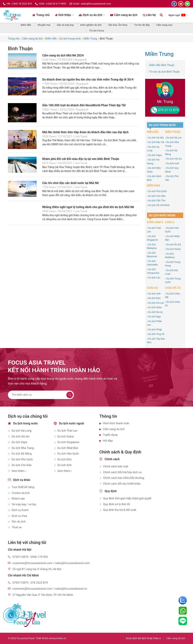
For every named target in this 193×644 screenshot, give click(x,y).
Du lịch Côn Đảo (157, 196)
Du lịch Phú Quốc (158, 191)
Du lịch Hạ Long (22, 431)
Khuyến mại (44, 25)
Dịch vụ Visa (19, 516)
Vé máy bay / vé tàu (24, 504)
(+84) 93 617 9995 (56, 4)
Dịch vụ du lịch (92, 15)
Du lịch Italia (155, 307)
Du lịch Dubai (174, 249)
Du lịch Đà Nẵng (22, 454)
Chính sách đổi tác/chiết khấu (122, 484)
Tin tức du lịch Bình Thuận (164, 72)
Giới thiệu (64, 15)
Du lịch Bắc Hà (156, 142)
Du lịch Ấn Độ (174, 244)
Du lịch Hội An (174, 159)
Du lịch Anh (154, 294)
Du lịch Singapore (68, 442)
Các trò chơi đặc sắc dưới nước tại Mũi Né (70, 183)
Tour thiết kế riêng (23, 487)
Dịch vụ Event (20, 510)
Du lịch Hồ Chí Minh (159, 205)
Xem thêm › (19, 471)
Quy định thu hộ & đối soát (120, 510)
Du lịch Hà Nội (156, 138)
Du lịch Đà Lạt (174, 138)
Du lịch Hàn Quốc (68, 454)
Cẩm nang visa (164, 25)
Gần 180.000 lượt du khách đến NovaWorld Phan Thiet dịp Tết (84, 105)
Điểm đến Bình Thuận (161, 65)
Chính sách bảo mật (116, 466)
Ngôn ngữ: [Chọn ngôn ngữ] (178, 15)
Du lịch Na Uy (156, 312)
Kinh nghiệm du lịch (91, 25)
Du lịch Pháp (155, 330)
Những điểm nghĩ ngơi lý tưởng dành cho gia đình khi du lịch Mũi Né (88, 207)
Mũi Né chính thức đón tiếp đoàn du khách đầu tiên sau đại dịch (85, 132)
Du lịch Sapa (155, 155)
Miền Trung (159, 54)
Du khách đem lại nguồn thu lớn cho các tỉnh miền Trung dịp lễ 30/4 (88, 79)
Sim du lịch (19, 522)
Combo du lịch (21, 493)
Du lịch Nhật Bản (68, 448)
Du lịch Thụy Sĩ (156, 334)
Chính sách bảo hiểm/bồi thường (124, 478)
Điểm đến (26, 25)
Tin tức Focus (97, 31)
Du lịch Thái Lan (67, 431)
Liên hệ (149, 15)
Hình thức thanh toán (116, 423)
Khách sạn (18, 499)
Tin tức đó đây (142, 25)
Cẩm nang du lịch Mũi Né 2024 (63, 55)
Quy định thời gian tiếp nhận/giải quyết (127, 498)
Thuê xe (17, 527)
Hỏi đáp (108, 441)
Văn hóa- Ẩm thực (118, 25)
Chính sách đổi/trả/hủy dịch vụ (122, 472)
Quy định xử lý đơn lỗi (117, 504)
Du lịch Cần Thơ (157, 200)
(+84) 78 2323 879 (22, 4)
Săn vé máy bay (65, 25)
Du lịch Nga (155, 317)
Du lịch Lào (154, 278)
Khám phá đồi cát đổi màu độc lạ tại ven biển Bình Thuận (81, 159)
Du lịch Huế (173, 163)
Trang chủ (41, 15)
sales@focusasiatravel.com (96, 4)
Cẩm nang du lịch (124, 15)
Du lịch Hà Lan (156, 303)
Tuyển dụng (110, 435)
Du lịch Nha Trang (23, 448)
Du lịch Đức (155, 298)
